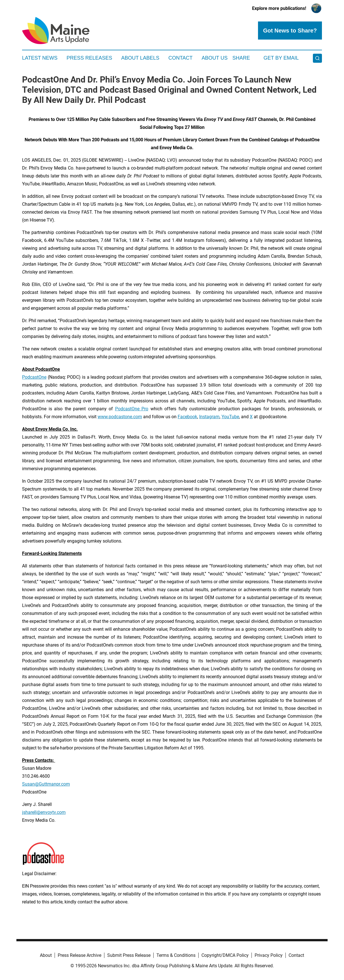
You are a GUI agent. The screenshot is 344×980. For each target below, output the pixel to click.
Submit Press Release (129, 955)
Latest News (40, 58)
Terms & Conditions (176, 955)
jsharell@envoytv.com (44, 812)
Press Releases (89, 58)
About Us (215, 58)
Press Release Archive (79, 955)
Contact (180, 58)
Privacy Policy (269, 955)
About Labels (140, 58)
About (46, 955)
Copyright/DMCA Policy (225, 955)
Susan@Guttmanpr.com (46, 784)
